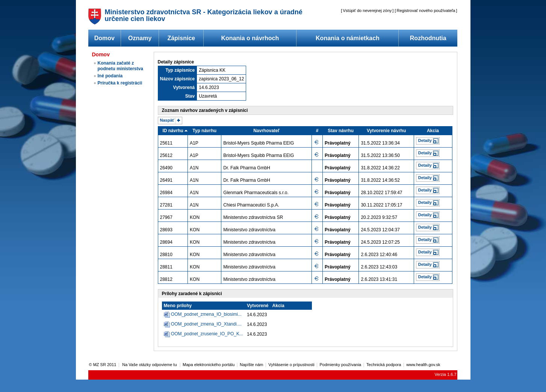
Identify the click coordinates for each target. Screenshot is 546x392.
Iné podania (110, 76)
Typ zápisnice (180, 70)
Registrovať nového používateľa (426, 11)
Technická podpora (384, 365)
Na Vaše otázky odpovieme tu (150, 365)
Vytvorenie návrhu (386, 131)
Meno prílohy (178, 306)
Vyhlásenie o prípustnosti (291, 365)
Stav (190, 96)
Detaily (425, 140)
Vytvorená (184, 87)
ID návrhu (173, 131)
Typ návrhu (204, 131)
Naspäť (167, 120)
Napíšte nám (251, 365)
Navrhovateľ (266, 131)
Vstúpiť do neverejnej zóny (367, 11)
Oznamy (140, 38)
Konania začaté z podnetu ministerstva (120, 66)
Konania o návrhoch (250, 38)
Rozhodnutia (428, 38)
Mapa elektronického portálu (209, 365)
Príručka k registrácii (120, 83)
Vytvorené (258, 306)
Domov (104, 38)
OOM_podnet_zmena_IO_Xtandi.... (206, 324)
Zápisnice (181, 38)
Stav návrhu (341, 131)
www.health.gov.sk (423, 365)
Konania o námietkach (348, 38)
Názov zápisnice (178, 79)
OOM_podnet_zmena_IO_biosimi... (206, 314)
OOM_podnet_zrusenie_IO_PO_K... (207, 334)
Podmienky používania (341, 365)
